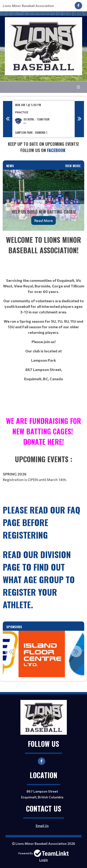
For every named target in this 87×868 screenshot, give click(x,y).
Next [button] (79, 119)
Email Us (42, 826)
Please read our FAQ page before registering (42, 522)
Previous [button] (8, 119)
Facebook (57, 150)
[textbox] (43, 147)
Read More (44, 220)
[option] (43, 119)
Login (43, 860)
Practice (22, 112)
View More (73, 166)
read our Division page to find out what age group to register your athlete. (39, 579)
